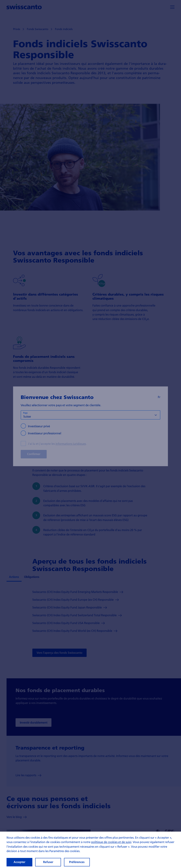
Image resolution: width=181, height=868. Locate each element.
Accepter (19, 863)
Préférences (77, 863)
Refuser (48, 863)
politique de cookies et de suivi (111, 843)
